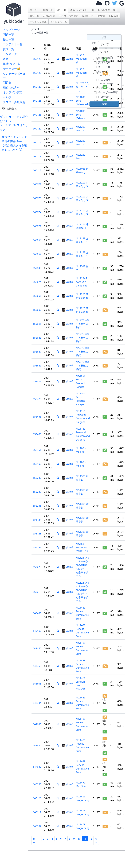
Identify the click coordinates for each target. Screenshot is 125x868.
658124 (37, 520)
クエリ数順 (106, 81)
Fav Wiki (114, 16)
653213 (37, 592)
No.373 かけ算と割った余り (83, 87)
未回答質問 (49, 16)
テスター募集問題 (14, 102)
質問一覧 (9, 49)
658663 (37, 310)
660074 (37, 212)
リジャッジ (104, 88)
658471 (37, 381)
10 (79, 839)
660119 (37, 142)
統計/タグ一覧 (12, 64)
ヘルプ (7, 97)
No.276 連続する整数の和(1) (83, 338)
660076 (37, 198)
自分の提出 (104, 97)
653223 (37, 567)
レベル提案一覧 (107, 10)
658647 (37, 352)
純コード (105, 73)
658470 (37, 399)
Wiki (6, 59)
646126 (37, 798)
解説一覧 (34, 16)
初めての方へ (11, 87)
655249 (37, 547)
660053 (37, 240)
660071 (37, 226)
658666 (37, 296)
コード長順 (104, 67)
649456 (37, 648)
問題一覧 (9, 35)
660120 (37, 129)
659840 (37, 268)
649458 (37, 631)
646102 (37, 826)
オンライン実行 (13, 92)
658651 (37, 324)
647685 (37, 724)
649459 (37, 613)
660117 (37, 170)
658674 (37, 282)
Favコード (88, 16)
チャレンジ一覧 (59, 22)
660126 (37, 101)
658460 (37, 464)
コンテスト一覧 (13, 44)
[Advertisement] (15, 204)
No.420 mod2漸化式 (82, 59)
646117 (37, 812)
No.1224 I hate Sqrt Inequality (82, 282)
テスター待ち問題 (69, 16)
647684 (37, 745)
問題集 (7, 83)
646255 (37, 784)
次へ (96, 840)
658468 (37, 417)
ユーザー (35, 10)
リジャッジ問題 (38, 22)
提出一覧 (9, 39)
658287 (37, 492)
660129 (37, 59)
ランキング (10, 54)
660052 (37, 254)
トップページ (11, 30)
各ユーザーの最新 (108, 92)
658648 (37, 338)
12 (91, 839)
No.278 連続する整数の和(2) (83, 324)
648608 (37, 684)
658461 (37, 450)
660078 (37, 184)
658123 (37, 534)
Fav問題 (101, 16)
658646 (37, 366)
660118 (37, 156)
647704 (37, 703)
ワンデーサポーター (14, 76)
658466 (37, 434)
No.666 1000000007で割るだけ (83, 547)
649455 (37, 666)
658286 (37, 506)
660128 (37, 73)
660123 (37, 115)
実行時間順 (104, 62)
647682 (37, 767)
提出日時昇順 (106, 58)
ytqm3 (67, 59)
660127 (37, 87)
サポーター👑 (12, 69)
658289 (37, 478)
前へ (34, 840)
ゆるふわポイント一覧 (82, 10)
